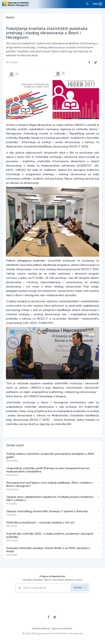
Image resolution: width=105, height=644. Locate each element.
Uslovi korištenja (41, 628)
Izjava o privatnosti (62, 628)
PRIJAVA (79, 588)
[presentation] (43, 601)
